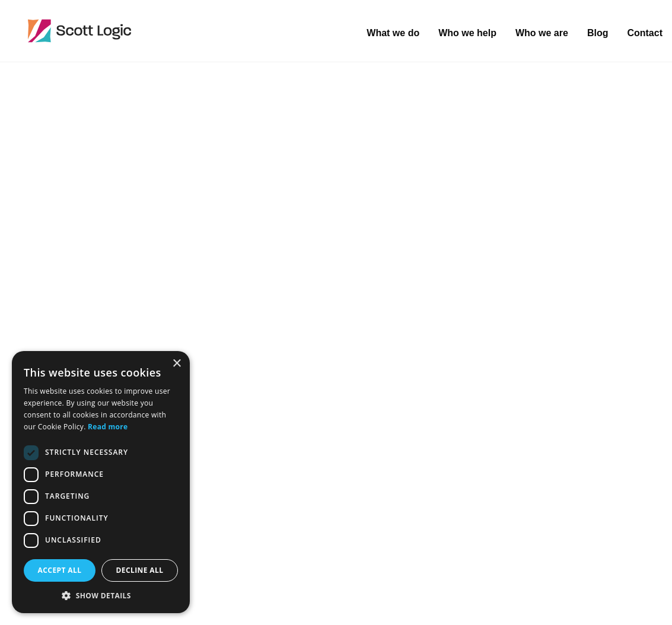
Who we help (467, 33)
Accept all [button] (60, 570)
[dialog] (101, 482)
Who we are (542, 33)
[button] (101, 595)
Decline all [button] (140, 570)
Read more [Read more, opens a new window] (108, 427)
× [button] (176, 364)
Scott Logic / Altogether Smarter (157, 31)
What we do (393, 33)
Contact (645, 33)
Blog (598, 33)
